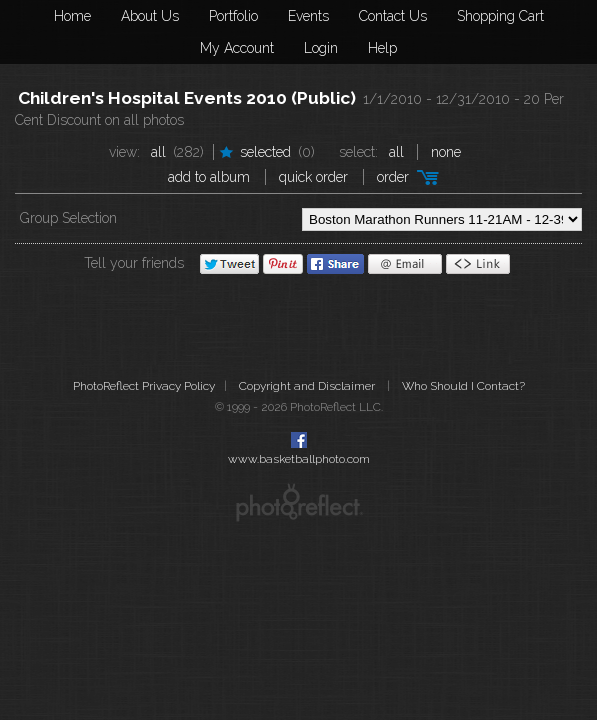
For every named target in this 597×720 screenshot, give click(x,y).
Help (382, 48)
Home (72, 16)
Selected (265, 152)
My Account (237, 48)
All (158, 152)
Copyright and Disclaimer (308, 386)
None (446, 152)
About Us (150, 16)
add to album (209, 177)
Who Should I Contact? (463, 386)
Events (308, 16)
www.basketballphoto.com (299, 459)
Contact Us (393, 16)
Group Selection (68, 218)
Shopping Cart (500, 16)
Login (321, 48)
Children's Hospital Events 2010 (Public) (187, 98)
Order (393, 177)
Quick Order (313, 177)
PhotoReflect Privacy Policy (144, 386)
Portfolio (233, 16)
